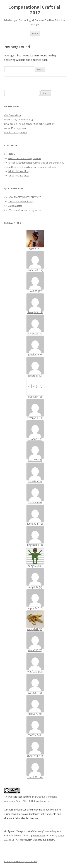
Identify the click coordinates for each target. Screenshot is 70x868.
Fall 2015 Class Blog (18, 176)
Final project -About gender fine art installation (29, 124)
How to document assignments (24, 158)
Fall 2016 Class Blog (18, 171)
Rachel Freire (39, 835)
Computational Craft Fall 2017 (35, 10)
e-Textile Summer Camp (21, 201)
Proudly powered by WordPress (21, 861)
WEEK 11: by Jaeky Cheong (18, 120)
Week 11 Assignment (16, 132)
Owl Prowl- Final (13, 115)
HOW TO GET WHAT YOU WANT (24, 197)
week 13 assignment (15, 128)
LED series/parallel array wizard (25, 210)
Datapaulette (15, 206)
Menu (35, 34)
